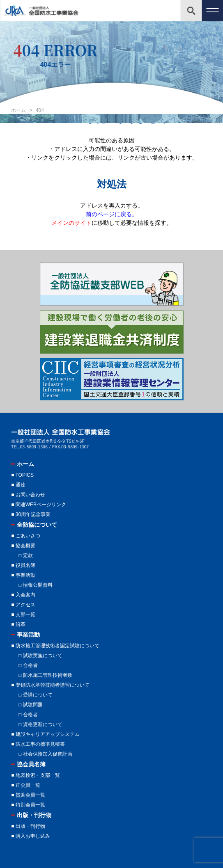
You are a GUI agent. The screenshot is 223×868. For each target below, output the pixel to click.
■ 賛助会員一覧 (28, 795)
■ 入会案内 (23, 595)
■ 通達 (18, 485)
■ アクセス (23, 605)
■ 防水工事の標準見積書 (38, 744)
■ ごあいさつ (26, 536)
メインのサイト (71, 223)
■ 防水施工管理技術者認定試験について (55, 646)
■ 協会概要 (23, 546)
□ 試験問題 (31, 705)
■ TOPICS (22, 475)
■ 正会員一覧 (26, 785)
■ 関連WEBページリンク (39, 505)
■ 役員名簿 (23, 565)
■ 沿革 (18, 624)
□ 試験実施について (40, 656)
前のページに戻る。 (112, 214)
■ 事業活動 (23, 575)
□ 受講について (36, 695)
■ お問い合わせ (28, 495)
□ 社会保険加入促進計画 (45, 754)
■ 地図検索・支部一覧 (36, 775)
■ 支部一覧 (23, 614)
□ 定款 (26, 555)
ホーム (19, 110)
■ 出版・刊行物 (28, 826)
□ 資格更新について (40, 724)
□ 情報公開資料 (36, 585)
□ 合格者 (28, 665)
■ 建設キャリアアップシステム (45, 734)
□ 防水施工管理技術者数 (45, 675)
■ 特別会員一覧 (28, 805)
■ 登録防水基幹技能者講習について (50, 685)
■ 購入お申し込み (31, 836)
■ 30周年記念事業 (31, 514)
